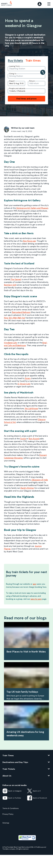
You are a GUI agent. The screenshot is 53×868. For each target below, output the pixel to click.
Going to (13, 74)
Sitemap (6, 823)
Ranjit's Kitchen (27, 488)
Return (32, 81)
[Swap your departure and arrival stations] (43, 72)
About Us (7, 776)
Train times (33, 61)
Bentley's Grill (10, 285)
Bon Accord (34, 439)
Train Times (8, 755)
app (34, 584)
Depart (12, 81)
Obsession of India (39, 480)
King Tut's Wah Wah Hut (15, 318)
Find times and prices (26, 99)
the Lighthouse (31, 408)
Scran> (28, 378)
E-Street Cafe (24, 384)
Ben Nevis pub (29, 241)
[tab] (17, 61)
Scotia (23, 439)
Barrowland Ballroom (21, 312)
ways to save (36, 599)
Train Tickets (9, 769)
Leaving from (14, 66)
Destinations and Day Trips (15, 762)
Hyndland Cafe (11, 343)
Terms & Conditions (11, 808)
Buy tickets (15, 61)
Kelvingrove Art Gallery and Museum (32, 208)
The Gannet (16, 279)
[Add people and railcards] (26, 91)
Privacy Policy (8, 814)
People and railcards (17, 88)
